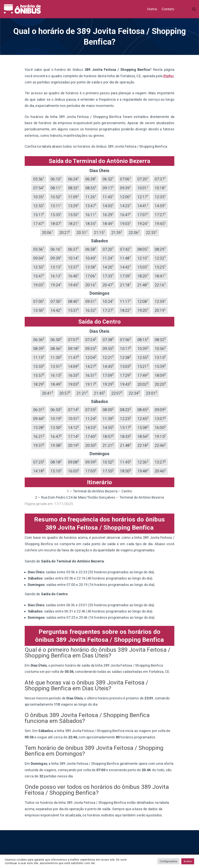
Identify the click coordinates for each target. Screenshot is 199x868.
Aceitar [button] (188, 861)
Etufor (169, 76)
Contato (168, 9)
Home (152, 9)
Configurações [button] (168, 861)
